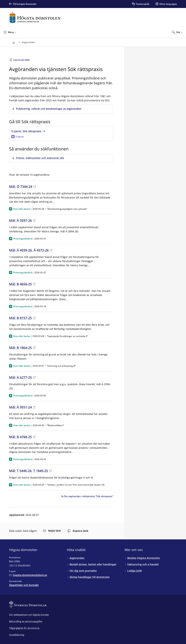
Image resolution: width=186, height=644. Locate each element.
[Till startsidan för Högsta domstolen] (35, 17)
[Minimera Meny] (10, 32)
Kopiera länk (78, 531)
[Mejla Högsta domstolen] (28, 575)
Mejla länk (52, 531)
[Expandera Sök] (177, 32)
